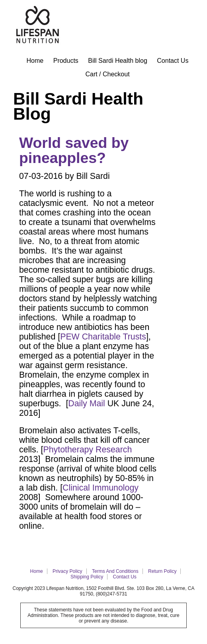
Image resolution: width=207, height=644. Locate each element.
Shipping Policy (87, 577)
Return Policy (162, 571)
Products (66, 61)
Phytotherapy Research (87, 450)
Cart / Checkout (107, 74)
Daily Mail (86, 403)
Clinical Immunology (101, 488)
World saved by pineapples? (74, 150)
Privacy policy (67, 571)
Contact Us (173, 61)
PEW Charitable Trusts (103, 337)
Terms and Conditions (115, 571)
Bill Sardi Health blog (118, 61)
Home (35, 61)
